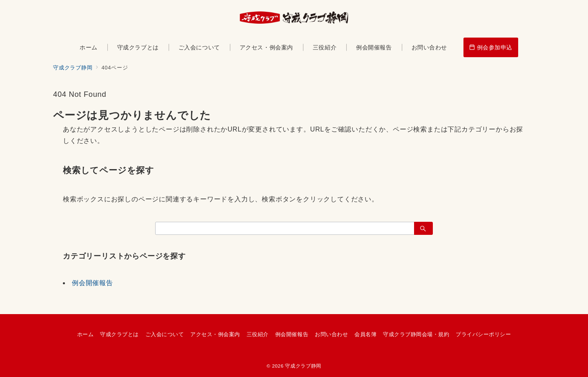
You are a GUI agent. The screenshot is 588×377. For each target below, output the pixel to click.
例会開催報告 (92, 283)
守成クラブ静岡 (303, 366)
